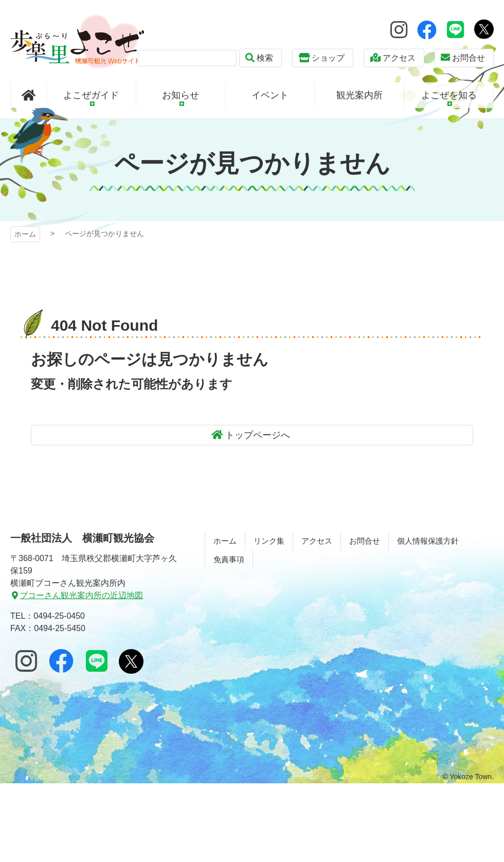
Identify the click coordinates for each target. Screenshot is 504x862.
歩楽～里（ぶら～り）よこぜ (77, 41)
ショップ (328, 58)
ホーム (25, 234)
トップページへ (258, 435)
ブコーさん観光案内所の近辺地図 (81, 595)
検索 (265, 58)
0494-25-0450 (59, 616)
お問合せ (469, 58)
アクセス (399, 58)
